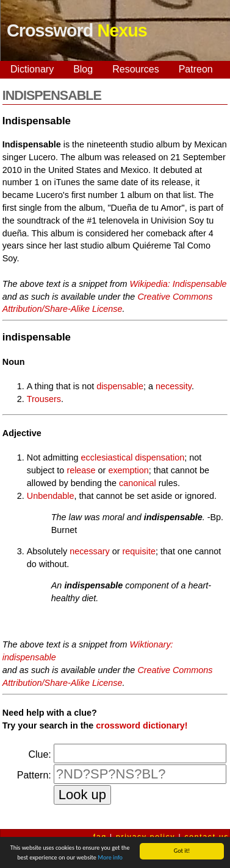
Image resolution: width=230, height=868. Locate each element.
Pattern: (34, 775)
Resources (135, 69)
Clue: (39, 754)
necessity (174, 386)
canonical (138, 483)
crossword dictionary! (142, 725)
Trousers (44, 399)
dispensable (120, 386)
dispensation (160, 457)
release (81, 470)
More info (110, 858)
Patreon (196, 69)
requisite (139, 551)
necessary (90, 551)
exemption (128, 470)
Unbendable (51, 496)
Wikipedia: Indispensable (178, 284)
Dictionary (32, 69)
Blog (83, 69)
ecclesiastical (107, 457)
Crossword (77, 30)
